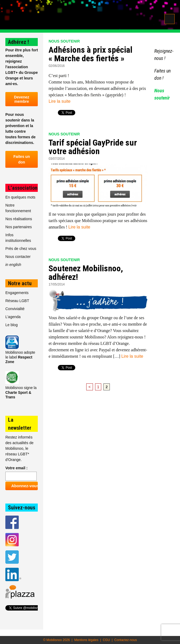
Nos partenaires (19, 227)
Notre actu (20, 283)
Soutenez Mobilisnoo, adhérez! (86, 273)
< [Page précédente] (89, 387)
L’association (23, 188)
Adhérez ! (18, 42)
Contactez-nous (126, 640)
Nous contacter (18, 257)
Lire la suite (59, 101)
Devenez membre (22, 99)
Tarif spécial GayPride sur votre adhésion (93, 147)
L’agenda (13, 317)
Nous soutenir (64, 41)
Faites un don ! (162, 74)
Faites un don (22, 159)
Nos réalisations (19, 219)
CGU (106, 640)
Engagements (17, 293)
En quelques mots (20, 197)
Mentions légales (86, 640)
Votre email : (16, 468)
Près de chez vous (21, 249)
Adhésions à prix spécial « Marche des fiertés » (90, 54)
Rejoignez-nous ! (164, 55)
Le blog (12, 325)
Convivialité (15, 309)
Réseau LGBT (17, 301)
